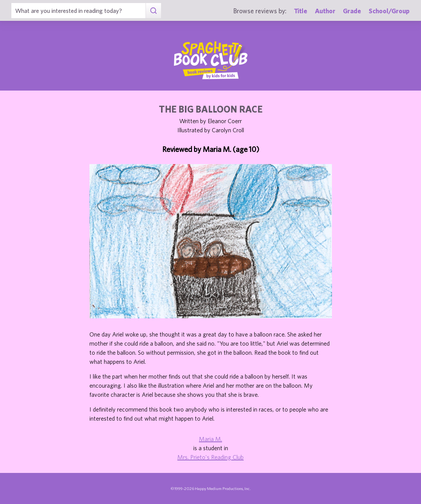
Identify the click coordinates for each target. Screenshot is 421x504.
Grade (352, 11)
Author (325, 11)
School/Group (389, 11)
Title (301, 11)
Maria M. (210, 439)
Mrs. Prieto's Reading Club (210, 457)
